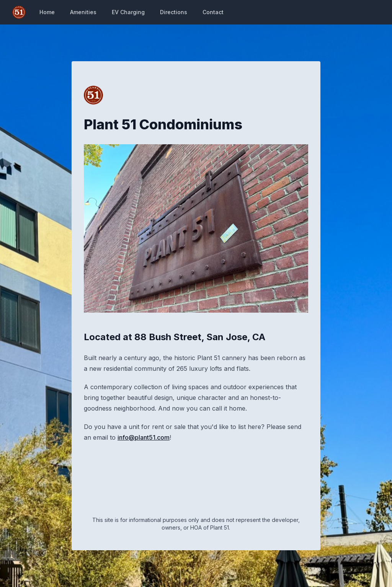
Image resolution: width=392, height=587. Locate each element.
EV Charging (128, 12)
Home (47, 12)
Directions (174, 12)
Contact (213, 12)
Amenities (83, 12)
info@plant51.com (144, 437)
